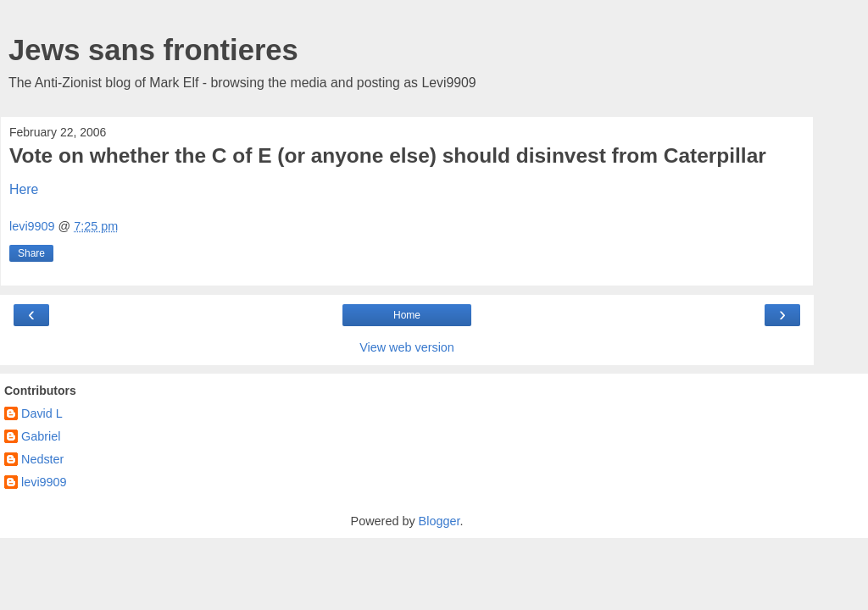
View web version (407, 347)
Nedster (42, 459)
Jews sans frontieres (153, 50)
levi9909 (44, 482)
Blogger (440, 521)
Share (31, 253)
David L (42, 413)
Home (407, 315)
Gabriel (41, 436)
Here (24, 189)
